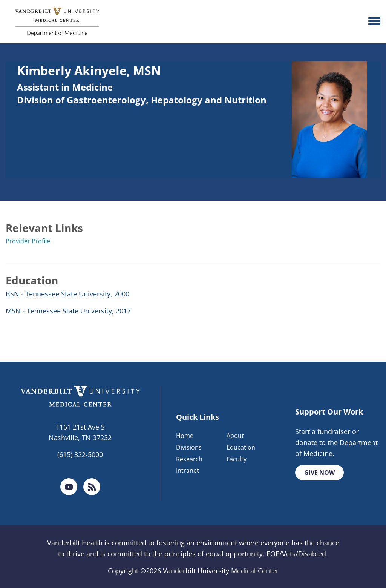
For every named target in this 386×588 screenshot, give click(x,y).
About (235, 436)
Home (185, 436)
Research (189, 459)
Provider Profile (28, 241)
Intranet (188, 470)
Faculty (237, 459)
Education (241, 447)
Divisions (189, 447)
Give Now (319, 473)
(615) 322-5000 (80, 454)
